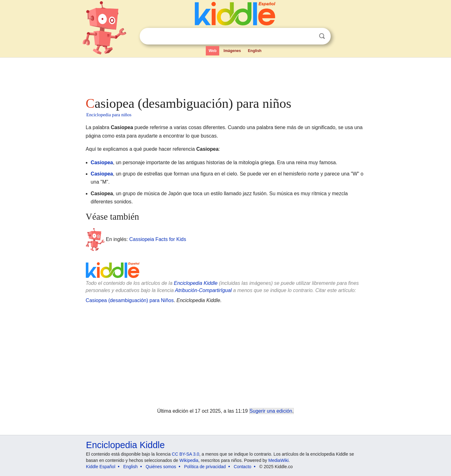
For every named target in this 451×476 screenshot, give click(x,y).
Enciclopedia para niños (109, 115)
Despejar (309, 36)
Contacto (242, 467)
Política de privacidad (205, 467)
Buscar (322, 36)
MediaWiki (279, 460)
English (255, 51)
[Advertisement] (225, 75)
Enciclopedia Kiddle (196, 283)
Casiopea (102, 162)
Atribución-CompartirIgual (203, 290)
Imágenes (232, 51)
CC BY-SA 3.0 (186, 454)
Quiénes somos (161, 467)
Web (213, 51)
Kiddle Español (101, 467)
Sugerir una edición (271, 411)
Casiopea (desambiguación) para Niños (130, 300)
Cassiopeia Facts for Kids (158, 239)
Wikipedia (189, 460)
